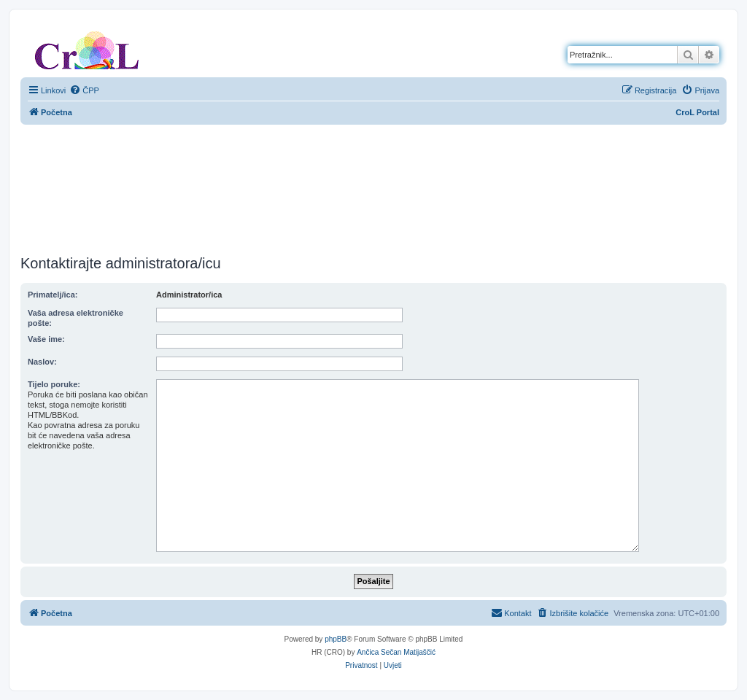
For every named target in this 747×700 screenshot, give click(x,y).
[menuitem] (84, 90)
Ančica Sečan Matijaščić (396, 652)
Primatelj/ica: (53, 295)
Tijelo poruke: (54, 384)
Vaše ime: (46, 339)
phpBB (336, 639)
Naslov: (42, 362)
